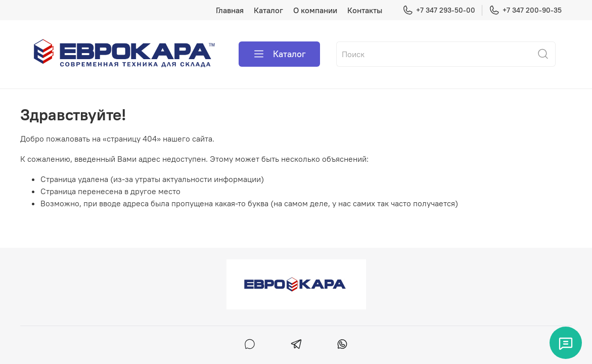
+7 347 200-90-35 (525, 10)
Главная (230, 10)
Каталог (268, 10)
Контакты (365, 10)
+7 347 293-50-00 (439, 10)
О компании (315, 10)
